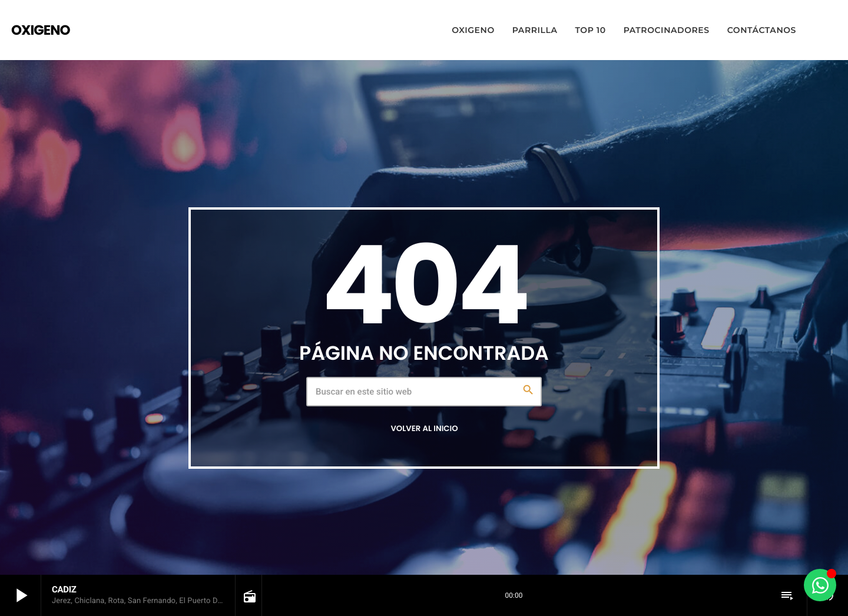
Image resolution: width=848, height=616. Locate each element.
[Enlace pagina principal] (41, 30)
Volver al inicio (424, 428)
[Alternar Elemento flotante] (820, 585)
